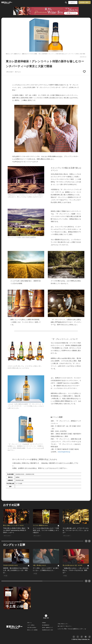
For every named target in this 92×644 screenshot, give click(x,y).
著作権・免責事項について (48, 628)
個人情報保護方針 (46, 625)
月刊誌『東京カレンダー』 (63, 624)
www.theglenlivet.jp (64, 452)
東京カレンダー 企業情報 (32, 630)
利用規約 (44, 623)
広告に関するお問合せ (32, 628)
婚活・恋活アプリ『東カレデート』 (65, 626)
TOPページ (29, 623)
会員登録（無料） (85, 2)
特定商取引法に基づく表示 (48, 630)
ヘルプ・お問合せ (31, 625)
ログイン (73, 2)
